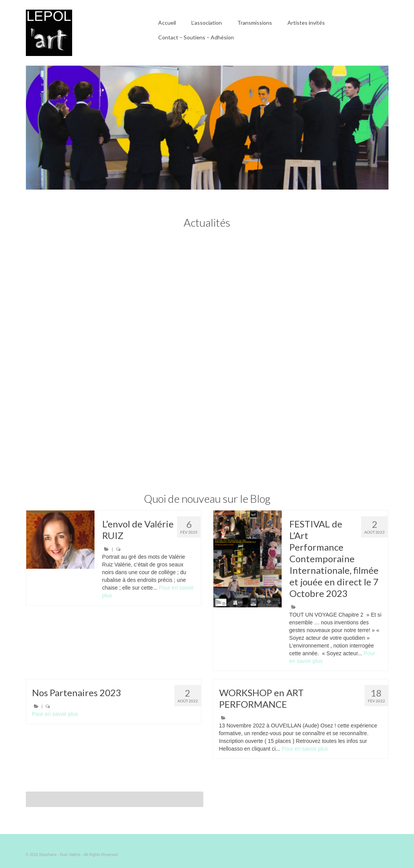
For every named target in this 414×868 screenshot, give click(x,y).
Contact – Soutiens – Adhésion (196, 37)
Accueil (167, 23)
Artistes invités (306, 23)
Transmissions (255, 23)
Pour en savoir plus (55, 714)
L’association (207, 23)
